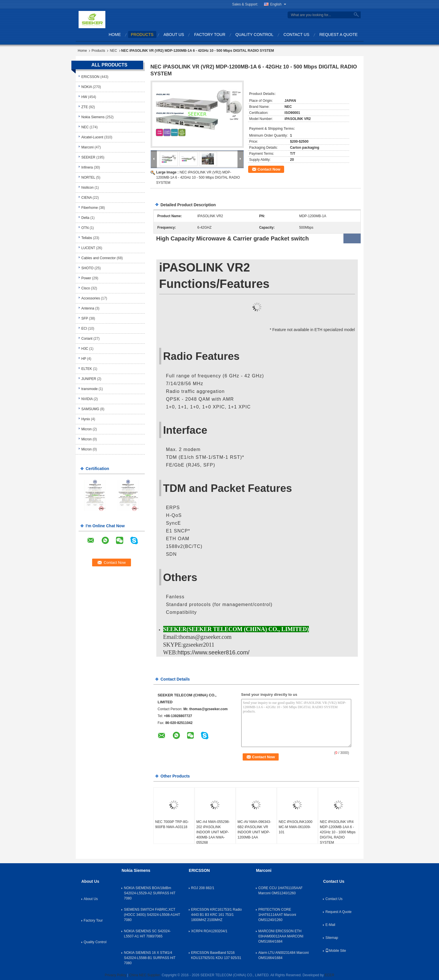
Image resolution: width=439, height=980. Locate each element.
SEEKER (89, 157)
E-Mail (330, 925)
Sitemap (332, 938)
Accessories (91, 298)
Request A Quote (339, 35)
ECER (329, 975)
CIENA (87, 198)
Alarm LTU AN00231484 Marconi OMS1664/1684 (283, 955)
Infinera (87, 167)
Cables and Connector (99, 258)
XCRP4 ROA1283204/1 (209, 931)
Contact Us (297, 35)
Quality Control (254, 35)
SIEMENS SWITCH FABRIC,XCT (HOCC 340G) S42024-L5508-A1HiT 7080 (152, 915)
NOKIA (87, 87)
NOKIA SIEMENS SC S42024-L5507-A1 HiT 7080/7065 (147, 934)
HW (84, 97)
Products (142, 35)
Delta (85, 218)
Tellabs (87, 238)
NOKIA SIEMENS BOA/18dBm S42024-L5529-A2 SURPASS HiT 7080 (150, 893)
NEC (113, 51)
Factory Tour (210, 35)
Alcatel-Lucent (92, 137)
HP (84, 359)
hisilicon (88, 188)
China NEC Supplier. (145, 975)
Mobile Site (336, 951)
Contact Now (269, 169)
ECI (84, 328)
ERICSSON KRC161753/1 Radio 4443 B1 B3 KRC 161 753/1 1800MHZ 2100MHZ (216, 915)
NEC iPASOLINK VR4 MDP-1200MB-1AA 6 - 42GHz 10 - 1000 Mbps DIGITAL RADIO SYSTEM (338, 832)
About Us (174, 35)
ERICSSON (91, 77)
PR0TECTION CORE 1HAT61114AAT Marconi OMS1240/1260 (277, 915)
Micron (87, 429)
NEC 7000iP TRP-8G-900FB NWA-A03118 (172, 824)
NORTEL (88, 177)
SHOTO (88, 268)
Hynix (86, 419)
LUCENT (88, 248)
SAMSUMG (90, 409)
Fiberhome (90, 208)
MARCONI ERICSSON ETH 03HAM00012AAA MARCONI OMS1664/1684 (281, 936)
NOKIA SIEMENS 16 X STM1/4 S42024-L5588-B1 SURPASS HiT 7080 (150, 958)
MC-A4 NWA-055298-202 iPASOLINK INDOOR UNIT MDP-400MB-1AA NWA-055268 (213, 832)
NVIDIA (87, 399)
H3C (85, 349)
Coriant (87, 339)
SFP (85, 318)
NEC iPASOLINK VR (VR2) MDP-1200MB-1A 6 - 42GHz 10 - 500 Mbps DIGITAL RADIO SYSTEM (198, 177)
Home (115, 35)
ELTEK (87, 369)
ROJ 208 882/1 (203, 888)
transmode (90, 389)
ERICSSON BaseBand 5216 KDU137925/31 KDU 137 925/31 (216, 955)
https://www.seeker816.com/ (214, 652)
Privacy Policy (116, 975)
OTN (85, 228)
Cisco (86, 288)
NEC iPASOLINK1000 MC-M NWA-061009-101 (295, 827)
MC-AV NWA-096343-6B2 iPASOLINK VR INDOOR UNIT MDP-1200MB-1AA (254, 830)
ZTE (85, 107)
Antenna (88, 308)
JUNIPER (89, 379)
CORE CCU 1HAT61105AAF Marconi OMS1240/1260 (280, 891)
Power (86, 278)
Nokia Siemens (93, 117)
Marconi (88, 147)
